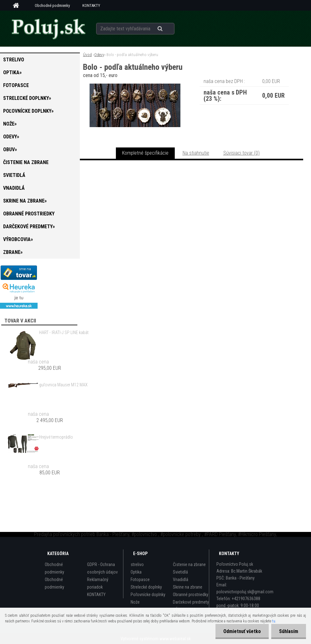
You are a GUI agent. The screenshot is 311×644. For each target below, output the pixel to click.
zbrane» (13, 252)
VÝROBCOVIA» (18, 239)
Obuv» (10, 149)
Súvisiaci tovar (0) (241, 153)
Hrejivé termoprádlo (56, 437)
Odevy (99, 55)
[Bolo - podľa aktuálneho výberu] (135, 86)
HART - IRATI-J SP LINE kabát (64, 332)
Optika (136, 572)
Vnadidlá (14, 188)
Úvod (87, 55)
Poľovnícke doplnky (148, 595)
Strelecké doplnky (146, 587)
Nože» (10, 124)
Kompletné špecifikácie (145, 153)
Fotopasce (16, 85)
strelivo (14, 60)
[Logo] (48, 28)
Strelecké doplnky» (27, 98)
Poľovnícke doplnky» (28, 111)
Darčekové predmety (191, 602)
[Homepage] (18, 6)
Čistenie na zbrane (26, 162)
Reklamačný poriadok (98, 583)
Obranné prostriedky (29, 214)
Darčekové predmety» (29, 227)
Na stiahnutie (196, 153)
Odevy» (11, 137)
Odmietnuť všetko (242, 631)
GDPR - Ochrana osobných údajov (102, 568)
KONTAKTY (91, 5)
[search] (168, 29)
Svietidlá (14, 175)
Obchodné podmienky (52, 5)
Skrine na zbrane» (25, 201)
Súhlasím (289, 631)
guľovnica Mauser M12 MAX (63, 385)
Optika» (12, 72)
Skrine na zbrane (188, 587)
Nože (135, 602)
